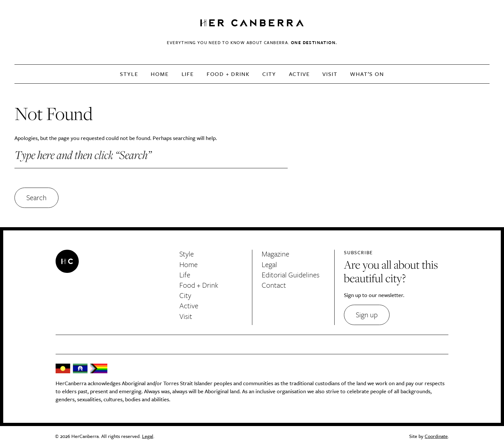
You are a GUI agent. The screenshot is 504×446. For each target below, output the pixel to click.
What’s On (367, 74)
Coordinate (436, 436)
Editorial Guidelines (291, 275)
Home (160, 74)
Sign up (367, 315)
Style (129, 74)
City (269, 74)
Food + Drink (228, 74)
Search (36, 197)
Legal (269, 264)
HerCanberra (252, 23)
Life (188, 74)
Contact (274, 285)
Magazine (275, 254)
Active (299, 74)
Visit (330, 74)
